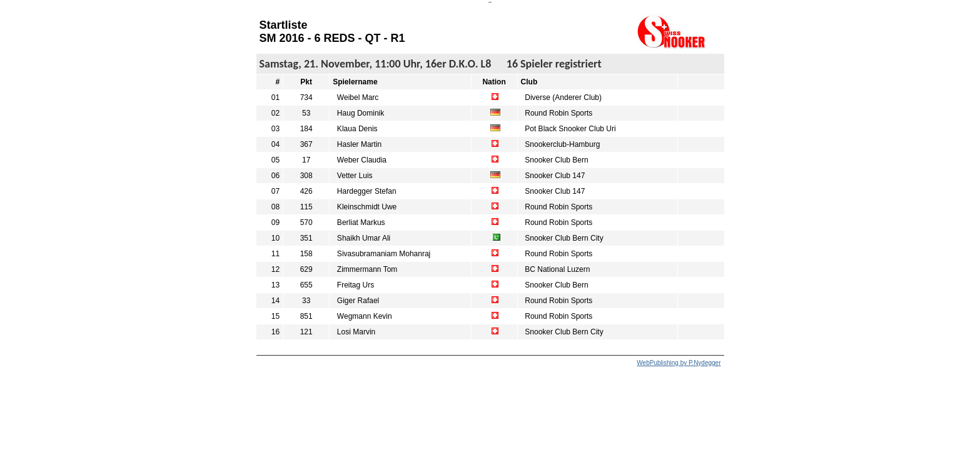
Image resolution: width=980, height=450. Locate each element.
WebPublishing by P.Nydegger (679, 363)
